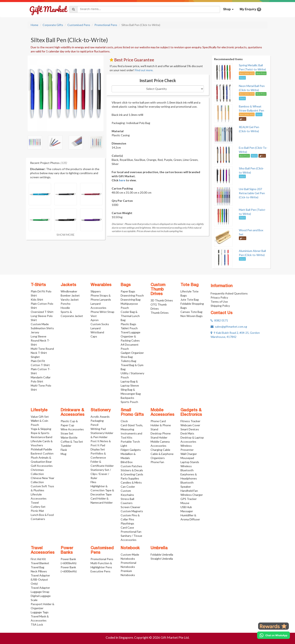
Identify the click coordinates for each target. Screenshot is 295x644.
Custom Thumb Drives (158, 290)
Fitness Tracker (190, 421)
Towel (35, 502)
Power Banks (67, 550)
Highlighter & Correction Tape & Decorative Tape (102, 490)
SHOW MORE (66, 235)
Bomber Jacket (70, 295)
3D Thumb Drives (162, 300)
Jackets (68, 285)
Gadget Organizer (132, 353)
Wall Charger (189, 454)
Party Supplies (130, 478)
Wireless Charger (192, 495)
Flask (64, 450)
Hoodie (65, 308)
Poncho (66, 304)
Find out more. (144, 70)
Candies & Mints (131, 482)
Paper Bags (128, 291)
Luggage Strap (40, 592)
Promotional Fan (131, 532)
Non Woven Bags (192, 316)
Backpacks (127, 398)
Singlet (35, 357)
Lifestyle (39, 410)
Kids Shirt (37, 299)
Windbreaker (69, 291)
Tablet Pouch (129, 328)
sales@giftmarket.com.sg (229, 327)
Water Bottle (69, 437)
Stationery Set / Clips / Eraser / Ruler (101, 474)
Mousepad (187, 458)
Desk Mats (187, 433)
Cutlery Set (38, 507)
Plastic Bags (128, 324)
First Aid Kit (38, 559)
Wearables (101, 285)
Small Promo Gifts (132, 413)
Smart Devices (190, 429)
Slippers (96, 291)
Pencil (94, 425)
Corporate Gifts (53, 25)
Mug (64, 454)
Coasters (127, 503)
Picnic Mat (37, 511)
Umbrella (159, 548)
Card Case (127, 527)
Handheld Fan (189, 491)
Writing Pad (98, 429)
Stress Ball (127, 499)
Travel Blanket (40, 563)
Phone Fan (157, 462)
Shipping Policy (220, 306)
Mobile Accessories (162, 413)
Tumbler (66, 446)
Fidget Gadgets (131, 450)
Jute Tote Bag (190, 299)
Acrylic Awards (100, 417)
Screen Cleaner (130, 507)
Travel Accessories (43, 550)
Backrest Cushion (42, 453)
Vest (94, 316)
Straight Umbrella (162, 559)
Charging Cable (160, 450)
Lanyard (96, 328)
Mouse (185, 503)
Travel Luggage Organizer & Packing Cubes (130, 336)
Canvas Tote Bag (191, 312)
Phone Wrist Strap (102, 312)
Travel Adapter (40, 588)
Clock (124, 421)
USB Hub (186, 507)
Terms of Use (219, 302)
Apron (95, 320)
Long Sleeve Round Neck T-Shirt (40, 340)
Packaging (97, 421)
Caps (94, 336)
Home (35, 25)
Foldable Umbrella (162, 554)
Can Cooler (128, 487)
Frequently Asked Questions (229, 293)
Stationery (101, 410)
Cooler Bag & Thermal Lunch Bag (130, 316)
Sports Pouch (129, 402)
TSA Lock (37, 624)
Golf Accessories (42, 466)
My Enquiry (250, 9)
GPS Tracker (189, 499)
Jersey (35, 332)
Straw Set (67, 433)
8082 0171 (219, 320)
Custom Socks (100, 324)
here (122, 180)
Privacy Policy (219, 297)
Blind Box (127, 462)
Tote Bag (189, 285)
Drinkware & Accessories (73, 413)
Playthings (127, 523)
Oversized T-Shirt (42, 312)
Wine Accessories (72, 429)
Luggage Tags (40, 612)
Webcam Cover (190, 425)
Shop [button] (228, 9)
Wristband (97, 332)
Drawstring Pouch (132, 295)
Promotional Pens (106, 25)
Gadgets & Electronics (191, 413)
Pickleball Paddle (41, 449)
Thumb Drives (160, 313)
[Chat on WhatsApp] (273, 635)
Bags (126, 285)
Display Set (98, 449)
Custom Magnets (132, 511)
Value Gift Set (40, 417)
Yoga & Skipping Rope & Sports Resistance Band (41, 433)
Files (93, 482)
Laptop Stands (190, 462)
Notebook (130, 548)
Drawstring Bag (131, 299)
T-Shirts (38, 285)
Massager (187, 511)
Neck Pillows (39, 571)
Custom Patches (131, 466)
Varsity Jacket (70, 299)
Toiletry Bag (128, 361)
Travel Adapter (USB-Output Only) (40, 579)
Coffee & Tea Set (72, 442)
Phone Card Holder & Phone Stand (161, 425)
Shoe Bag (127, 357)
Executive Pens (100, 571)
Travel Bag (37, 567)
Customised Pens (79, 25)
